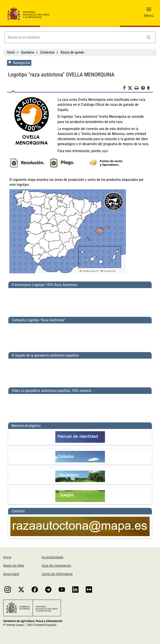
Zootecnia (47, 52)
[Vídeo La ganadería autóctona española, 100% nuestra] (80, 401)
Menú (149, 16)
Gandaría (28, 52)
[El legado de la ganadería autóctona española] (80, 366)
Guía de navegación (56, 560)
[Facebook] (126, 89)
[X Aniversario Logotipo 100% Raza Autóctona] (80, 296)
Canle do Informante (57, 569)
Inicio (11, 52)
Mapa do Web (14, 560)
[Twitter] (131, 88)
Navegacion (19, 63)
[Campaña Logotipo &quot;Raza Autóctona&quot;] (80, 331)
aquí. (105, 146)
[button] (149, 11)
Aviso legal (11, 569)
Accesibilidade (52, 552)
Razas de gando (72, 52)
